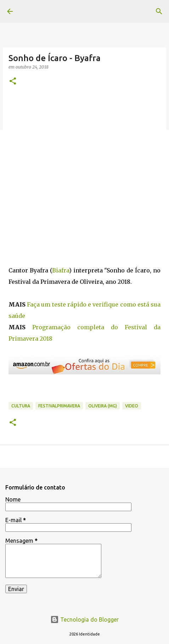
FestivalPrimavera (59, 406)
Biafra (61, 270)
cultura (21, 406)
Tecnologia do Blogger (84, 619)
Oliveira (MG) (103, 406)
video (132, 406)
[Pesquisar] (159, 11)
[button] (13, 82)
